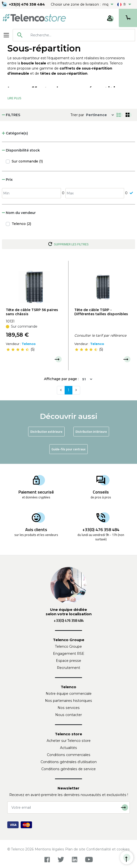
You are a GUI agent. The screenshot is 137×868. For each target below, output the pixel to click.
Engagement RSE (69, 654)
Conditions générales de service (68, 769)
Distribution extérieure (46, 432)
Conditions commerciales (69, 755)
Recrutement (68, 668)
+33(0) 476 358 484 (27, 4)
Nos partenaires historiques (68, 701)
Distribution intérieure (91, 432)
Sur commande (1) (27, 161)
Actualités (68, 748)
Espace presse (68, 661)
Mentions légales (49, 849)
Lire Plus (14, 98)
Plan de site (75, 849)
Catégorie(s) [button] (15, 133)
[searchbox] (81, 35)
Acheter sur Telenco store (69, 741)
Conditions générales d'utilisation (69, 762)
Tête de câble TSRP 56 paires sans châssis (32, 312)
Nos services (69, 708)
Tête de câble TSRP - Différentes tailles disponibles (101, 312)
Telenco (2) (21, 224)
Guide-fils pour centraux (68, 449)
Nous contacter (68, 715)
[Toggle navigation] (6, 35)
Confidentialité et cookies (108, 849)
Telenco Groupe (68, 646)
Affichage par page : (61, 379)
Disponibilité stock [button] (21, 150)
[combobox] (74, 35)
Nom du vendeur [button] (19, 213)
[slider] (18, 350)
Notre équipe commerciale (69, 694)
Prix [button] (7, 180)
